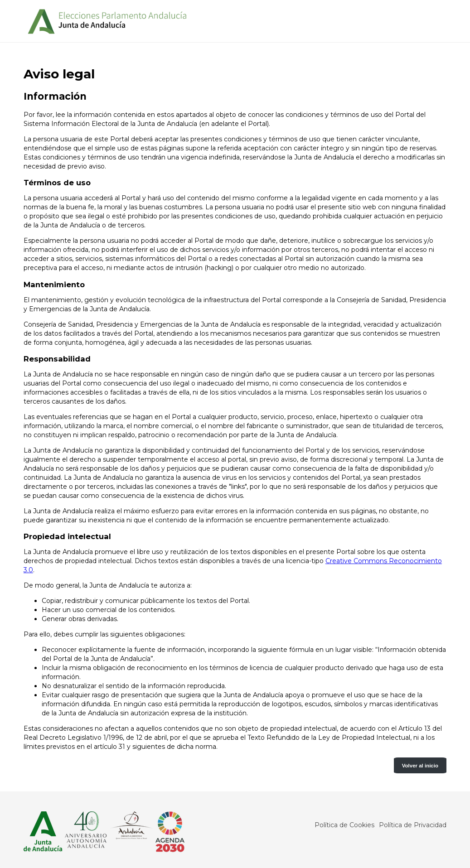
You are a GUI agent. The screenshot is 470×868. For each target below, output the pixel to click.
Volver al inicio (420, 766)
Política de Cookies (344, 825)
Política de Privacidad (413, 825)
